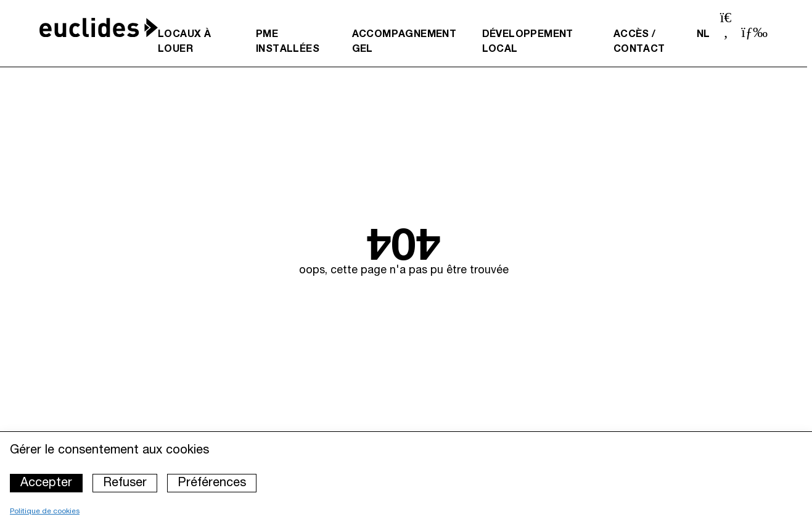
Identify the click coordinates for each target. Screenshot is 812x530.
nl (703, 35)
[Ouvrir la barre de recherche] (726, 27)
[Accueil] (99, 27)
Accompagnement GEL (404, 42)
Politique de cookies (45, 511)
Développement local (528, 42)
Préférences (212, 483)
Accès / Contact (639, 42)
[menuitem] (197, 42)
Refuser (125, 483)
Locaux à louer (184, 42)
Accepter (46, 483)
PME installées (288, 42)
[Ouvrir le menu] (754, 32)
